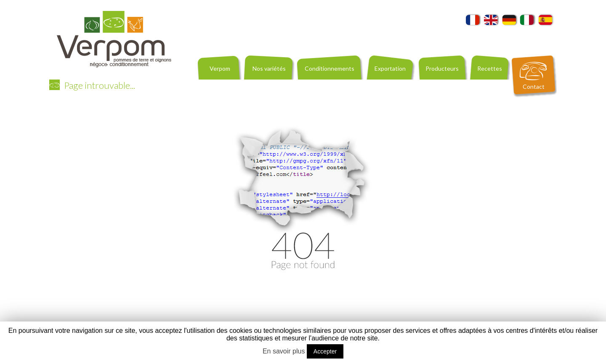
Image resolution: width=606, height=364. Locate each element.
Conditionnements (330, 68)
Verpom (220, 68)
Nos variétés (269, 68)
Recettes (490, 68)
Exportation (390, 68)
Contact (534, 86)
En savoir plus (284, 351)
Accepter (325, 351)
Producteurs (442, 68)
